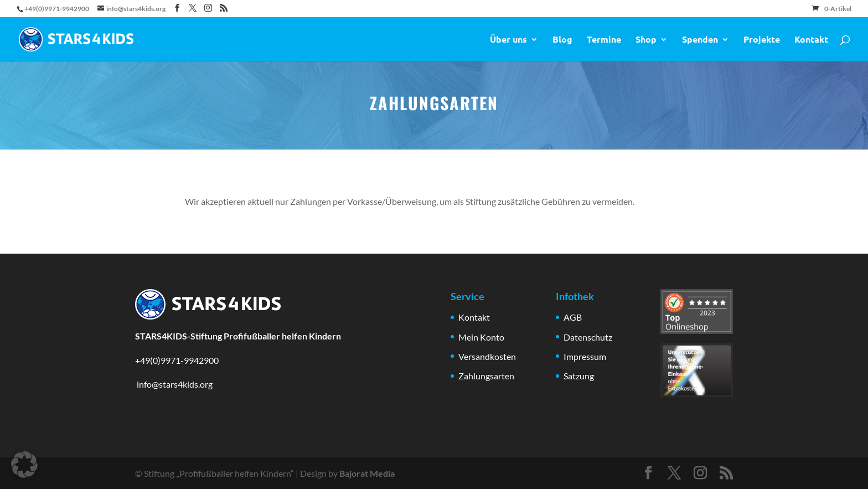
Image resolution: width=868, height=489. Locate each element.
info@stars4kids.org (174, 384)
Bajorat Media (367, 473)
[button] (24, 465)
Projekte (762, 40)
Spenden (700, 40)
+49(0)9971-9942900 (177, 360)
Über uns (508, 40)
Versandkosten (487, 356)
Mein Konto (481, 337)
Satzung (579, 376)
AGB (573, 317)
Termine (604, 40)
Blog (562, 40)
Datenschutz (588, 337)
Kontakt (811, 40)
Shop (646, 40)
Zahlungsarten (486, 376)
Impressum (585, 356)
